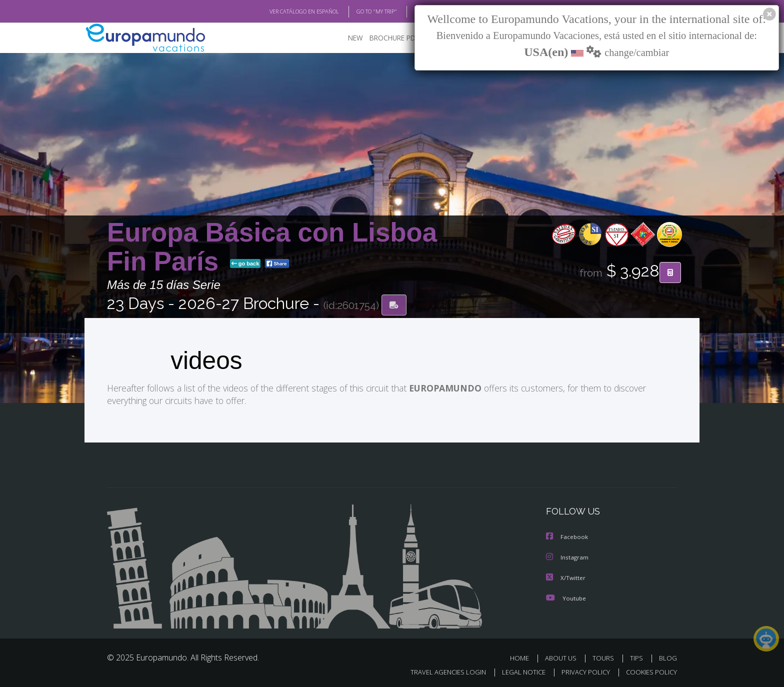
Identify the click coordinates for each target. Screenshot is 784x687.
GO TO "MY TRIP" (360, 11)
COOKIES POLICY (649, 670)
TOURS (605, 656)
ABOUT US (563, 656)
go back (245, 264)
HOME (523, 656)
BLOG (409, 11)
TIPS (638, 656)
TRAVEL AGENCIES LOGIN (439, 670)
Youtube (566, 596)
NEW (345, 38)
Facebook (567, 536)
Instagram (568, 556)
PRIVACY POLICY (581, 670)
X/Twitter (566, 576)
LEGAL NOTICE (517, 670)
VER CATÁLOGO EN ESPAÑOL (281, 11)
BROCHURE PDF (387, 38)
